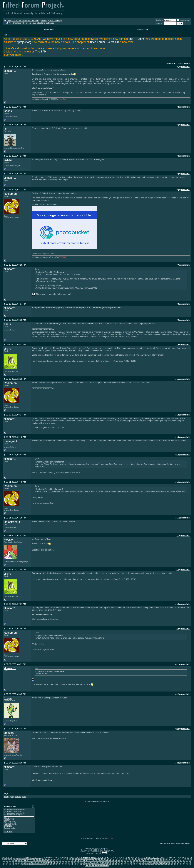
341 (158, 864)
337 (146, 864)
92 (187, 857)
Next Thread (103, 801)
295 (22, 864)
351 (187, 864)
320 (96, 864)
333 (134, 864)
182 (66, 861)
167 (22, 861)
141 (135, 859)
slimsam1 (10, 71)
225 (4, 862)
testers (24, 797)
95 (3, 859)
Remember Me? (184, 21)
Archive (185, 843)
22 (39, 857)
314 (78, 864)
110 (43, 859)
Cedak (8, 111)
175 (45, 861)
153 (170, 859)
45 (88, 857)
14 (23, 857)
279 (163, 862)
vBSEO (104, 852)
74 (149, 857)
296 (25, 864)
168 (25, 861)
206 (137, 861)
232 (25, 862)
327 (116, 864)
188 (84, 861)
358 (101, 866)
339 (152, 864)
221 (181, 861)
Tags (6, 793)
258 (101, 862)
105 (29, 859)
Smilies (6, 820)
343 (163, 864)
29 (54, 857)
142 (138, 859)
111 (46, 859)
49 (96, 857)
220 (178, 861)
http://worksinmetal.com (42, 780)
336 (143, 864)
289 (4, 864)
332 (131, 864)
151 (164, 859)
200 (119, 861)
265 (122, 862)
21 (37, 857)
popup (12, 797)
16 (27, 857)
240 (48, 862)
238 (42, 862)
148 (155, 859)
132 (108, 859)
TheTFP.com (136, 39)
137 (123, 859)
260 (107, 862)
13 (21, 857)
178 (54, 861)
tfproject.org (24, 42)
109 (40, 859)
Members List (143, 29)
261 (110, 862)
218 (172, 861)
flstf (6, 129)
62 (124, 857)
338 (149, 864)
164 (13, 861)
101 (17, 859)
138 (126, 859)
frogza (8, 698)
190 (90, 861)
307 (57, 864)
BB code (7, 818)
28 (52, 857)
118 (67, 859)
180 (60, 861)
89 (181, 857)
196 (107, 861)
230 (19, 862)
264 (119, 862)
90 (183, 857)
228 (13, 862)
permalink (185, 67)
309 (63, 864)
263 (116, 862)
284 (178, 862)
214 (160, 861)
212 (155, 861)
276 (155, 862)
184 (72, 861)
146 (150, 859)
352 (190, 864)
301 (39, 864)
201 (122, 861)
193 (98, 861)
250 (78, 862)
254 (90, 862)
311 (69, 864)
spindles (9, 733)
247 (69, 862)
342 (160, 864)
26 (48, 857)
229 (16, 862)
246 (66, 862)
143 (141, 859)
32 (61, 857)
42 (82, 857)
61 (122, 857)
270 (137, 862)
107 (34, 859)
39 (75, 857)
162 (7, 861)
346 (172, 864)
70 (141, 857)
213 (158, 861)
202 (125, 861)
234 (31, 862)
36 (69, 857)
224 (190, 861)
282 (172, 862)
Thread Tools (183, 63)
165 (16, 861)
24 (44, 857)
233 (28, 862)
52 (103, 857)
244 (60, 862)
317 (87, 864)
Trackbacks (8, 825)
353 (87, 866)
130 (102, 859)
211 (152, 861)
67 (134, 857)
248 (72, 862)
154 (173, 859)
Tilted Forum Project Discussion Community (23, 21)
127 (93, 859)
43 (84, 857)
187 (81, 861)
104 (26, 859)
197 (110, 861)
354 (90, 866)
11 (16, 857)
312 (72, 864)
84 (170, 857)
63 (126, 857)
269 (134, 862)
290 (7, 864)
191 (93, 861)
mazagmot (10, 441)
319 (93, 864)
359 (104, 866)
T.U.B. (8, 324)
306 (54, 864)
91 (185, 857)
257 (98, 862)
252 (84, 862)
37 (71, 857)
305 (51, 864)
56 (111, 857)
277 (158, 862)
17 (29, 857)
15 (25, 857)
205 (134, 861)
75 (151, 857)
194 (101, 861)
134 (114, 859)
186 (78, 861)
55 (109, 857)
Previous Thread (92, 801)
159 (188, 859)
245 (63, 862)
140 (132, 859)
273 (146, 862)
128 (96, 859)
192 (96, 861)
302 (42, 864)
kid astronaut (12, 522)
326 (113, 864)
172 (37, 861)
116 (61, 859)
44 (86, 857)
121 (76, 859)
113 (52, 859)
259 (104, 862)
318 (90, 864)
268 (131, 862)
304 (48, 864)
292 (13, 864)
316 (84, 864)
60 (120, 857)
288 (190, 862)
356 (96, 866)
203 (128, 861)
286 (184, 862)
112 (49, 859)
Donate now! (49, 29)
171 (34, 861)
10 (14, 857)
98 (9, 859)
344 (166, 864)
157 (182, 859)
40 (77, 857)
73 (147, 857)
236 (37, 862)
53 (105, 857)
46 (90, 857)
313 (75, 864)
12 (18, 857)
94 (191, 857)
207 (140, 861)
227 (10, 862)
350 (184, 864)
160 (191, 859)
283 (175, 862)
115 (58, 859)
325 (110, 864)
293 (16, 864)
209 (146, 861)
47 (92, 857)
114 (55, 859)
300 (37, 864)
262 (113, 862)
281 (169, 862)
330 (125, 864)
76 (153, 857)
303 (45, 864)
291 (10, 864)
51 (101, 857)
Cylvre (8, 160)
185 (75, 861)
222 (184, 861)
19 (33, 857)
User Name (160, 20)
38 (73, 857)
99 (11, 859)
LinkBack (170, 63)
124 (85, 859)
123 (82, 859)
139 (129, 859)
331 (128, 864)
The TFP (41, 52)
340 (155, 864)
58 (115, 857)
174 (42, 861)
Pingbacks (7, 826)
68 (136, 857)
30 (56, 857)
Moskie (8, 540)
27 (50, 857)
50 (98, 857)
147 (152, 859)
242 (54, 862)
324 (107, 864)
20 (35, 857)
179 (57, 861)
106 (31, 859)
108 (37, 859)
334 (137, 864)
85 (172, 857)
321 (98, 864)
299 (34, 864)
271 (140, 862)
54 (107, 857)
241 (51, 862)
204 (131, 861)
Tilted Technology (56, 21)
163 (10, 861)
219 (175, 861)
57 (113, 857)
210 (149, 861)
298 (31, 864)
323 (104, 864)
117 (64, 859)
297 (28, 864)
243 (57, 862)
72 (145, 857)
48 (94, 857)
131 (105, 859)
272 (143, 862)
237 (39, 862)
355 (93, 866)
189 (87, 861)
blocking (7, 797)
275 (152, 862)
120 (73, 859)
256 (96, 862)
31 (58, 857)
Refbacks (7, 828)
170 (31, 861)
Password (159, 24)
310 (66, 864)
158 (185, 859)
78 (158, 857)
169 (28, 861)
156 (179, 859)
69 (138, 857)
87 (176, 857)
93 (189, 857)
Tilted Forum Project (174, 843)
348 (178, 864)
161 (4, 861)
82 (166, 857)
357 (98, 866)
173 (39, 861)
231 (22, 862)
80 (162, 857)
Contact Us (161, 843)
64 (128, 857)
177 (51, 861)
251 (81, 862)
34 (65, 857)
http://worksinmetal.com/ (43, 88)
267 (128, 862)
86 (174, 857)
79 (160, 857)
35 (67, 857)
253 (87, 862)
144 (144, 859)
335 (140, 864)
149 (158, 859)
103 (23, 859)
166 (19, 861)
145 (146, 859)
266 (125, 862)
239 (45, 862)
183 (69, 861)
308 (60, 864)
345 (169, 864)
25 (46, 857)
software (18, 797)
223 (187, 861)
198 (113, 861)
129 (99, 859)
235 (34, 862)
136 (120, 859)
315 (81, 864)
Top (191, 843)
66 (132, 857)
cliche (7, 349)
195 (104, 861)
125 (88, 859)
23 (42, 857)
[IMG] (6, 821)
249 (75, 862)
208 (143, 861)
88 (179, 857)
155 (176, 859)
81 (164, 857)
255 (93, 862)
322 (101, 864)
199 (116, 861)
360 (107, 866)
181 (63, 861)
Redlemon (10, 194)
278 (160, 862)
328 (119, 864)
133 (111, 859)
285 (181, 862)
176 (48, 861)
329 (122, 864)
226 (7, 862)
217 (169, 861)
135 (117, 859)
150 (161, 859)
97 (7, 859)
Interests (44, 21)
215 (163, 861)
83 (168, 857)
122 (79, 859)
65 (130, 857)
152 (167, 859)
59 (117, 857)
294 (19, 864)
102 (20, 859)
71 (143, 857)
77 (155, 857)
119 (70, 859)
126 (91, 859)
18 (31, 857)
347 (175, 864)
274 (149, 862)
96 (5, 859)
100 (14, 859)
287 (187, 862)
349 (181, 864)
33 (63, 857)
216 (166, 861)
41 (79, 857)
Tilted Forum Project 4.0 (104, 42)
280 (166, 862)
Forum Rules (8, 832)
